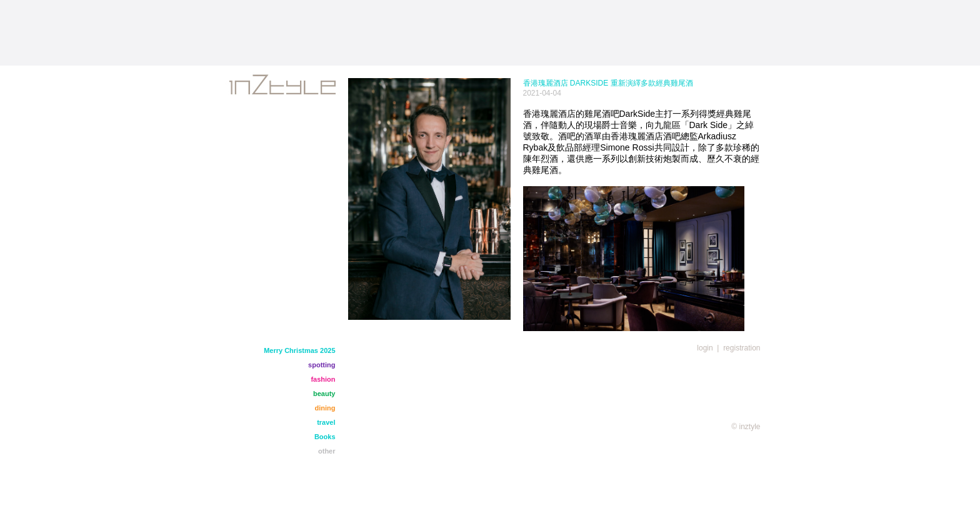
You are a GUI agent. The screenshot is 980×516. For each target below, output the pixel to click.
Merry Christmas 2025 (299, 350)
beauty (324, 394)
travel (326, 422)
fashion (323, 379)
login (705, 348)
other (327, 451)
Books (325, 437)
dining (325, 408)
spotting (322, 365)
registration (742, 348)
